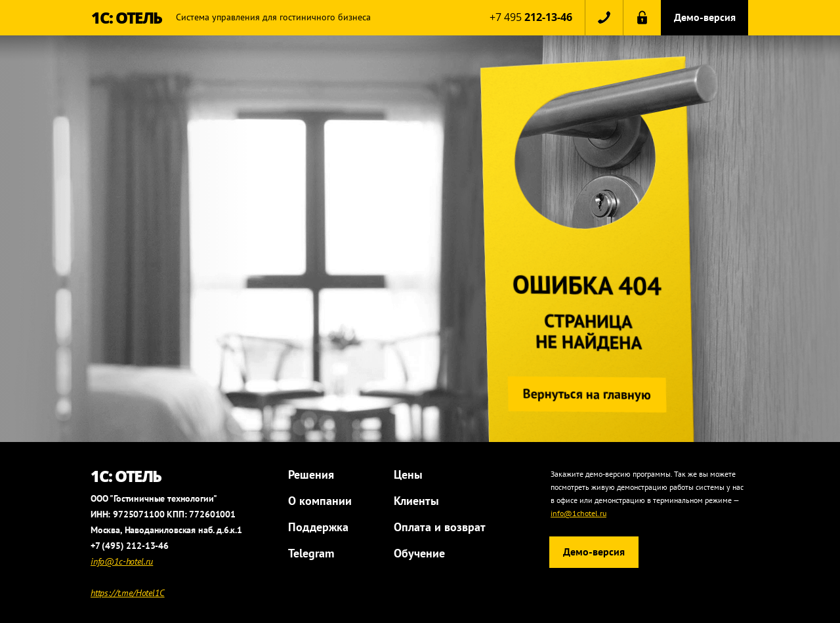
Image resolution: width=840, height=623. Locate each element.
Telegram (311, 553)
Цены (408, 474)
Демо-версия (705, 17)
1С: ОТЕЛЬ (127, 17)
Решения (311, 474)
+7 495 (531, 17)
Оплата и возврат (440, 527)
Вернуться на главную (585, 394)
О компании (320, 501)
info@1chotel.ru (578, 513)
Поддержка (318, 527)
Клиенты (416, 501)
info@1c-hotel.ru (122, 561)
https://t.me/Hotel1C (128, 593)
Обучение (419, 553)
